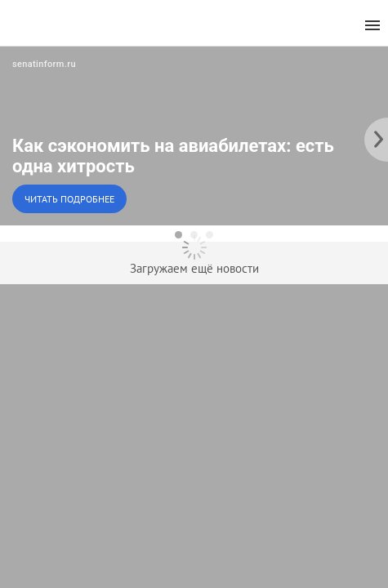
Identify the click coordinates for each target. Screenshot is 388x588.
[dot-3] (210, 235)
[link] (194, 136)
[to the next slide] (376, 136)
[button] (194, 136)
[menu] (372, 26)
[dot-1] (178, 235)
